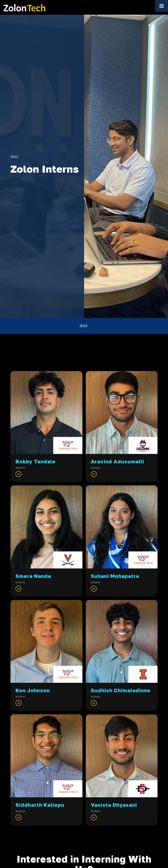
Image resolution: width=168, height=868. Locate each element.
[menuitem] (84, 326)
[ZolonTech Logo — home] (24, 7)
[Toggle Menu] (162, 6)
